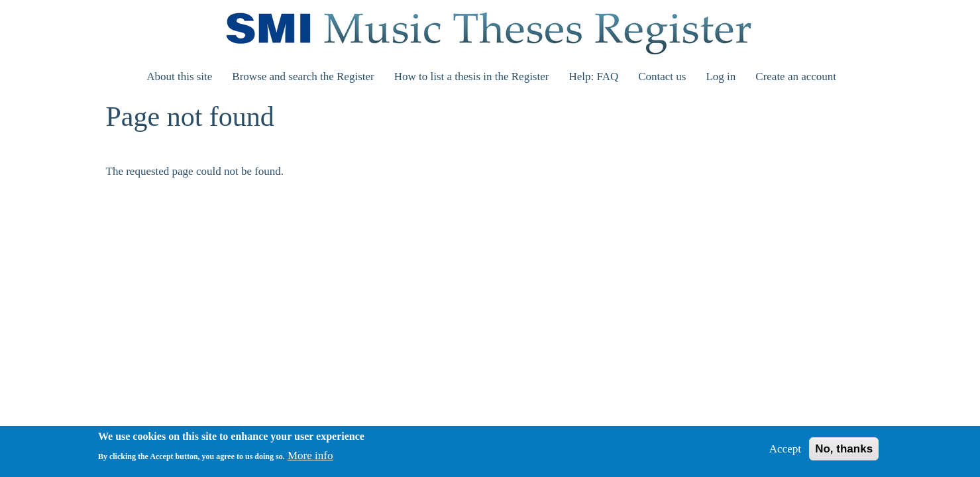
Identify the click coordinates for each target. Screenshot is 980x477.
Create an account (796, 77)
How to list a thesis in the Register (472, 77)
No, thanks (844, 453)
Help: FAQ (593, 77)
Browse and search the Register (303, 77)
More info (310, 460)
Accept (785, 453)
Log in (721, 77)
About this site (179, 77)
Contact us (662, 77)
